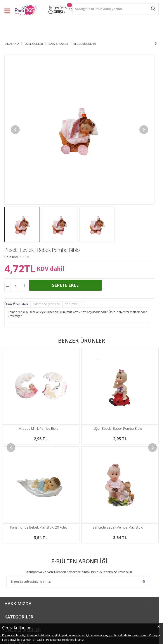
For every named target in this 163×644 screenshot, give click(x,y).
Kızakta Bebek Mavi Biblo (118, 428)
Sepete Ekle (65, 285)
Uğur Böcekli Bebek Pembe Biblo (39, 428)
